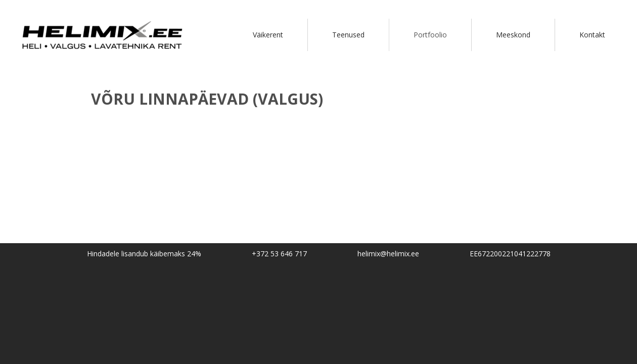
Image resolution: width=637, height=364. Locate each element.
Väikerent (268, 35)
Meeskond (513, 35)
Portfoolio (430, 35)
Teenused (348, 35)
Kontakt (592, 35)
